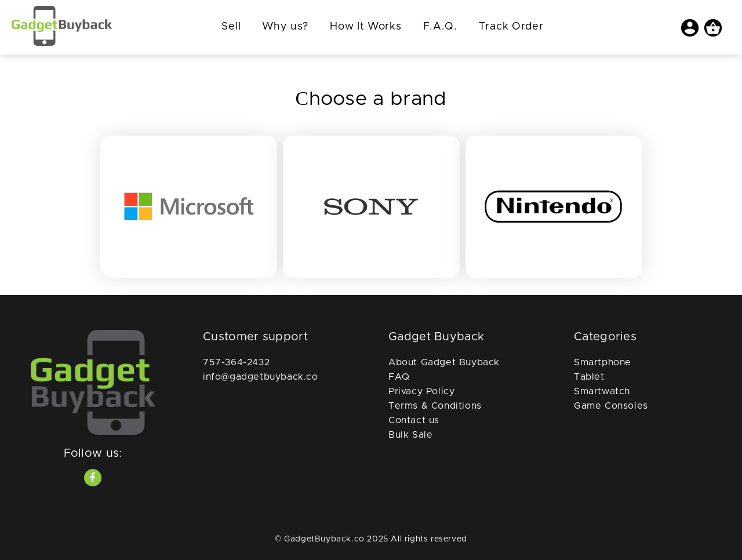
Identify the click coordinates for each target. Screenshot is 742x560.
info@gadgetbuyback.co (261, 377)
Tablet (589, 377)
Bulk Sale (410, 435)
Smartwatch (602, 391)
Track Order (511, 27)
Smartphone (603, 362)
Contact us (414, 420)
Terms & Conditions (435, 406)
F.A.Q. (440, 27)
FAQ (399, 377)
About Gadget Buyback (444, 362)
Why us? (285, 27)
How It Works (365, 27)
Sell (231, 27)
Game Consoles (611, 406)
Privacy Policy (421, 391)
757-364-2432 (236, 362)
